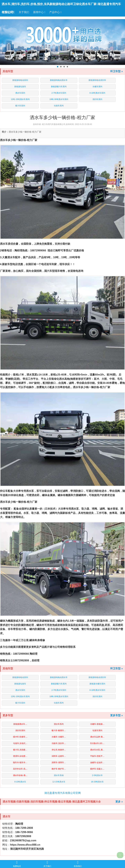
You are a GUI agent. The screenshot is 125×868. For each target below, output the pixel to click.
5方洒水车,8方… (97, 743)
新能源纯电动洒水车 (59, 80)
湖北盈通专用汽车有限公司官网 (62, 793)
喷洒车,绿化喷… (20, 756)
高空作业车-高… (20, 769)
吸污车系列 (20, 106)
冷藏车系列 (97, 87)
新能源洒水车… (20, 724)
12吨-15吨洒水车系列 (20, 99)
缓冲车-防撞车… (20, 737)
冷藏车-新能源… (97, 724)
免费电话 (17, 864)
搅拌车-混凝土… (97, 769)
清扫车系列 (97, 99)
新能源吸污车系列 (59, 87)
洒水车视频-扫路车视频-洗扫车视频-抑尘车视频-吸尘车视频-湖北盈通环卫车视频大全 (52, 802)
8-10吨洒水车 (20, 782)
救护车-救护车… (59, 769)
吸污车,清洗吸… (20, 750)
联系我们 (78, 864)
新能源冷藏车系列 (97, 684)
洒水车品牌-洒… (97, 737)
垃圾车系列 (59, 106)
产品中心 (55, 12)
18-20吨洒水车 (97, 782)
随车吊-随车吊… (20, 762)
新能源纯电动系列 (20, 80)
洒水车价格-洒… (20, 775)
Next (121, 42)
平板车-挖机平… (97, 756)
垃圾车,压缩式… (20, 743)
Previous (4, 42)
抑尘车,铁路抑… (59, 750)
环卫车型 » (116, 71)
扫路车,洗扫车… (59, 743)
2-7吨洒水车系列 (59, 93)
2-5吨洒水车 (97, 775)
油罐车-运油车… (97, 762)
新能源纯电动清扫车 (97, 80)
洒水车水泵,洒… (97, 750)
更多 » (119, 802)
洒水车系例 (59, 775)
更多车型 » (116, 715)
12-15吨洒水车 (59, 782)
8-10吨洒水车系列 (97, 93)
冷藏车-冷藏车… (59, 737)
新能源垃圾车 (20, 87)
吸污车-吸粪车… (59, 730)
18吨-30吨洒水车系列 (59, 99)
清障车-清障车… (59, 762)
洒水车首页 (8, 12)
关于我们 (24, 12)
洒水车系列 (20, 93)
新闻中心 (39, 12)
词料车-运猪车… (59, 756)
